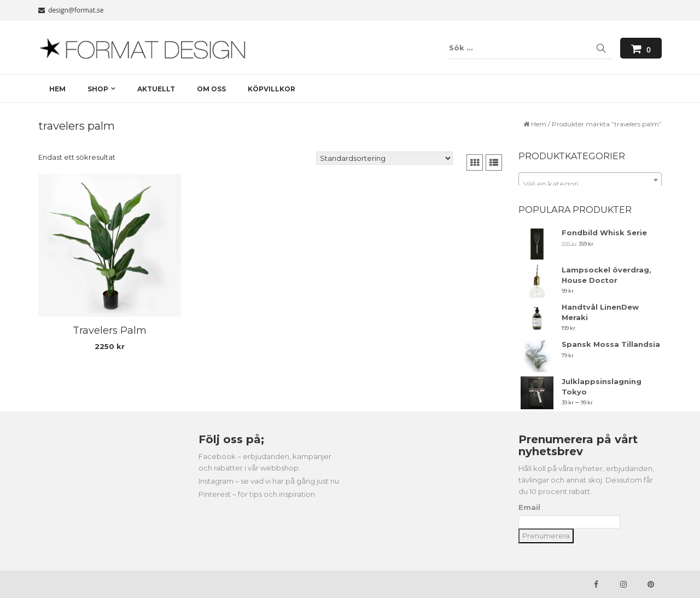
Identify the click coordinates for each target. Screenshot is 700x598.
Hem (539, 124)
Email (529, 507)
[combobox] (590, 180)
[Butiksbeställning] (384, 158)
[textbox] (590, 184)
